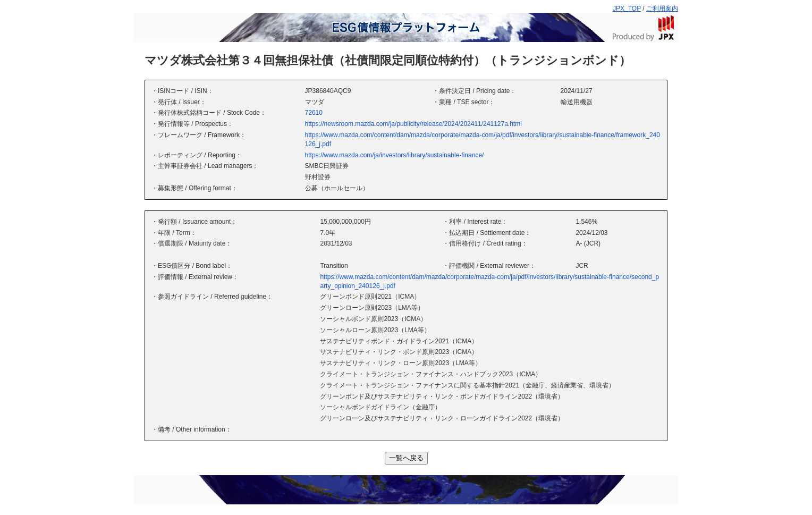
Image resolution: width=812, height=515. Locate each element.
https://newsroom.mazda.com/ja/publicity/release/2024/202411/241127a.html (413, 124)
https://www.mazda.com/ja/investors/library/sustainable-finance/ (395, 155)
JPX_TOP (627, 9)
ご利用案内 (662, 9)
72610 (314, 113)
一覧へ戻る (406, 458)
